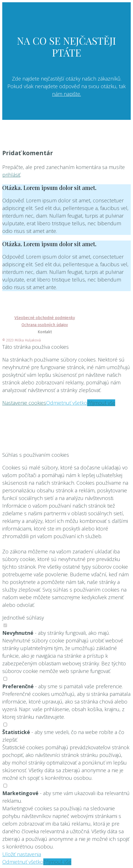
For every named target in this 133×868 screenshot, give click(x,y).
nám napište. (66, 94)
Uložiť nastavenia (22, 854)
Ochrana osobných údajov (45, 325)
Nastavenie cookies (24, 403)
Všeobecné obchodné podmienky (45, 318)
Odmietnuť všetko (67, 403)
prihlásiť (11, 175)
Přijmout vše (101, 403)
